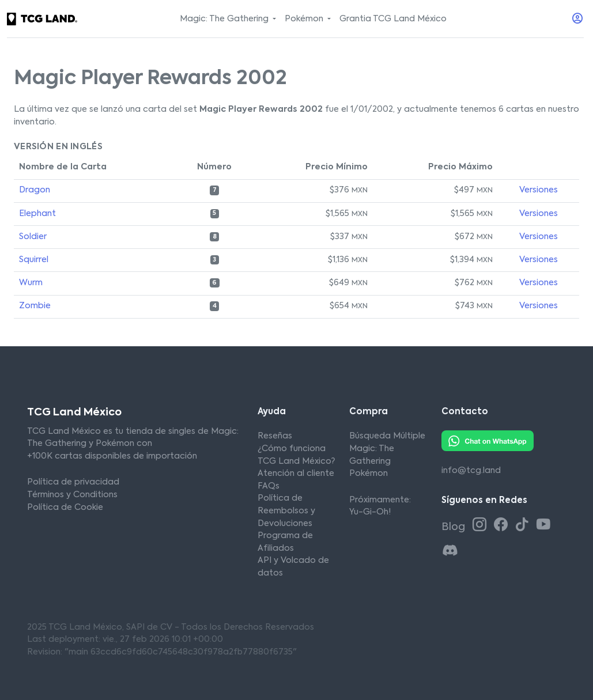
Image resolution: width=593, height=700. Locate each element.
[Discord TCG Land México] (450, 552)
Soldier (33, 237)
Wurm (31, 283)
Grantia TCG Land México (393, 19)
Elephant (37, 214)
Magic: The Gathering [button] (225, 19)
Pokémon (369, 474)
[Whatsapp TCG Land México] (488, 441)
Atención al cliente (296, 474)
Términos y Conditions (72, 495)
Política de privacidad (73, 482)
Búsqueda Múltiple (387, 436)
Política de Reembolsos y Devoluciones (286, 511)
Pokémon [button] (305, 19)
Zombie (35, 306)
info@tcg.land (471, 471)
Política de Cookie (65, 508)
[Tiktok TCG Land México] (524, 526)
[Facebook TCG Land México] (503, 526)
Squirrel (34, 260)
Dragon (35, 190)
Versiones (539, 190)
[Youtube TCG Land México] (543, 526)
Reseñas (275, 436)
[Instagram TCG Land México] (481, 526)
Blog (454, 527)
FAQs (269, 486)
